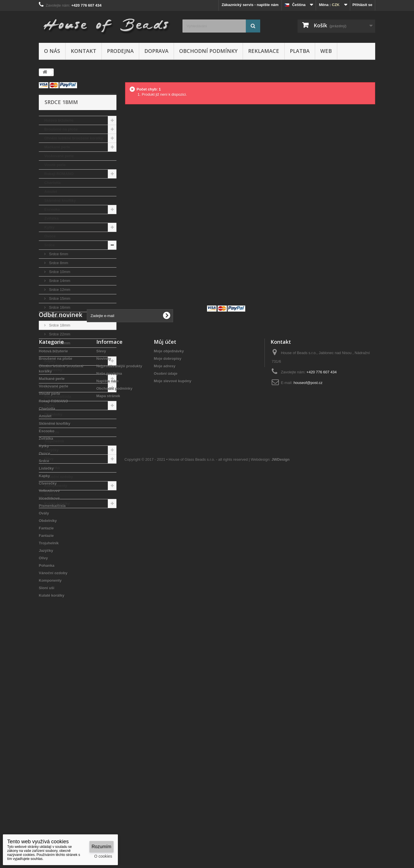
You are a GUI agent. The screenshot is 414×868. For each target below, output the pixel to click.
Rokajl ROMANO (59, 174)
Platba (300, 51)
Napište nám (107, 607)
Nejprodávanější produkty (119, 592)
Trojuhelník (54, 441)
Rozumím (101, 847)
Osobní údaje (166, 599)
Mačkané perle (57, 147)
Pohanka (52, 468)
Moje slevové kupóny (173, 607)
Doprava (156, 51)
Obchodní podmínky (208, 51)
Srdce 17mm (59, 316)
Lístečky (52, 352)
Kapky (50, 361)
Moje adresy (165, 592)
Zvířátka (51, 218)
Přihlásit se (362, 5)
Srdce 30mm (59, 343)
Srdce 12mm (59, 290)
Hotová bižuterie (59, 120)
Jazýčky (51, 450)
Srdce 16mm (59, 307)
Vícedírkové (55, 388)
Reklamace (264, 51)
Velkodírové (55, 379)
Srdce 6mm (58, 254)
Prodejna (120, 51)
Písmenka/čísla (58, 396)
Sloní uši (52, 495)
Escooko (52, 209)
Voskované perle (59, 156)
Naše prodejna (109, 599)
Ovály (49, 405)
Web (326, 51)
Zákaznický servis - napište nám (250, 5)
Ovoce (50, 236)
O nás (52, 51)
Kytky (49, 227)
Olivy (49, 459)
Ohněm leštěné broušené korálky (74, 138)
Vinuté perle (55, 165)
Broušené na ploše (61, 129)
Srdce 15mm (59, 298)
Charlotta (52, 183)
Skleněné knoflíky (60, 200)
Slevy (101, 577)
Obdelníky (53, 414)
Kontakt (84, 51)
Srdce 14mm (59, 281)
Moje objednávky (169, 577)
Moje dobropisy (168, 584)
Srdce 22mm (59, 334)
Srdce (49, 245)
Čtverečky (53, 370)
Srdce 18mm (59, 325)
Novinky (104, 584)
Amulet (51, 192)
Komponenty (56, 486)
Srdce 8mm (58, 263)
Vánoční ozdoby (59, 477)
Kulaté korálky (57, 503)
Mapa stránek (108, 622)
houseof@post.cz (308, 608)
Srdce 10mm (59, 272)
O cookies (103, 856)
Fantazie (52, 423)
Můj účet (165, 567)
